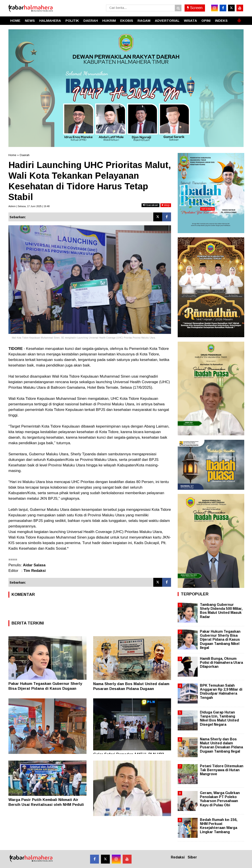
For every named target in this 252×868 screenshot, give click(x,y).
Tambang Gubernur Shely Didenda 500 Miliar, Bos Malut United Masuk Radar (221, 611)
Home (12, 155)
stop (166, 205)
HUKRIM (109, 21)
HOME (15, 21)
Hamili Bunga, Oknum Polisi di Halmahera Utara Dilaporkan (221, 663)
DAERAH (91, 21)
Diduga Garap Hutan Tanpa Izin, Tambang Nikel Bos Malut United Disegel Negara (219, 718)
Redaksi (178, 857)
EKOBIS (127, 21)
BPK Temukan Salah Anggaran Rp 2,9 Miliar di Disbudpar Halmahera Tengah (221, 692)
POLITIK (72, 21)
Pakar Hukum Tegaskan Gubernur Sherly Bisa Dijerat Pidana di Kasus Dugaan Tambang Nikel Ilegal (45, 689)
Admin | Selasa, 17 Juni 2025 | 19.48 (29, 206)
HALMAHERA (50, 21)
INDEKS (221, 21)
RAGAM (144, 21)
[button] (239, 19)
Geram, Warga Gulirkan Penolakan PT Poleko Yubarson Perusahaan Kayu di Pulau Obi (220, 799)
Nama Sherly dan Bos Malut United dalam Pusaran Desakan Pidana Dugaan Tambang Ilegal (131, 689)
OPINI (206, 21)
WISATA (190, 21)
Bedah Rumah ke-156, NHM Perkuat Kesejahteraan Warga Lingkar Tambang (219, 826)
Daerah (25, 155)
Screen (195, 8)
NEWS (30, 21)
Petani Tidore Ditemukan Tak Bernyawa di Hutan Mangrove (222, 770)
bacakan (151, 205)
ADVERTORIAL (167, 21)
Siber (192, 857)
